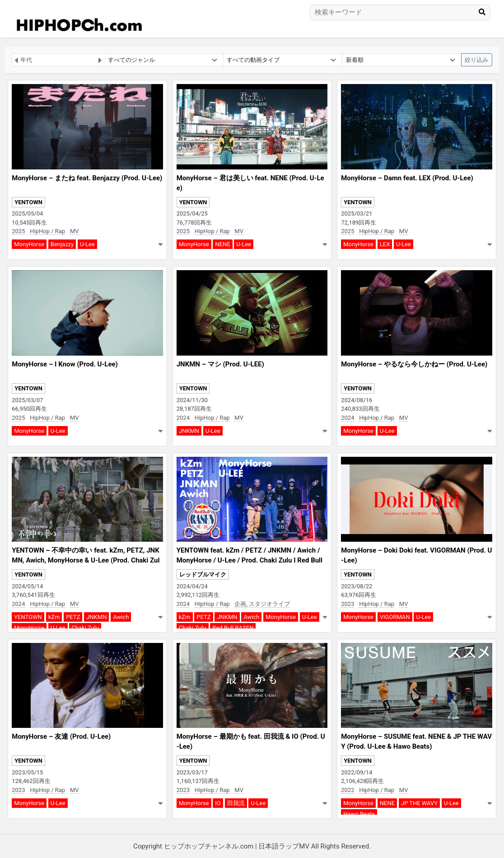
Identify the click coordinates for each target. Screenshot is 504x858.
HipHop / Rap (47, 231)
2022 (348, 790)
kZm (54, 617)
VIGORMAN (395, 617)
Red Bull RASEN (233, 628)
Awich (121, 617)
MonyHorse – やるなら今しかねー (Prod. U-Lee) (414, 364)
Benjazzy (62, 244)
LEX (385, 244)
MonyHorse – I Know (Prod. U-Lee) (65, 364)
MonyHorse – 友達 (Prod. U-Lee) (61, 736)
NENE (222, 244)
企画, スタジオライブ (262, 604)
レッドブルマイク (203, 574)
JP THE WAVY (419, 803)
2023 (348, 604)
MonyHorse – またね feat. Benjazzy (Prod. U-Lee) (87, 178)
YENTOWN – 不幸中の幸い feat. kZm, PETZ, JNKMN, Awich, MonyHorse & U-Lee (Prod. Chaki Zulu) (86, 560)
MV (75, 231)
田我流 (236, 803)
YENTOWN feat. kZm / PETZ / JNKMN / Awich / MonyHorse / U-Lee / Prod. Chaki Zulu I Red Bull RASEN (250, 560)
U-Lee (87, 244)
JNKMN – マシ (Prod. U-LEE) (220, 364)
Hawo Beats (359, 814)
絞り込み (476, 60)
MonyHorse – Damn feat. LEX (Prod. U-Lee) (407, 178)
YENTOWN (28, 202)
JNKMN (189, 431)
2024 (183, 418)
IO (218, 803)
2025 (18, 231)
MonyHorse (29, 244)
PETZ (73, 617)
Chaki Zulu (85, 628)
